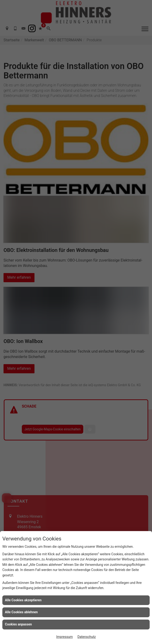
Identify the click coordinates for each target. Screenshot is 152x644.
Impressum (65, 637)
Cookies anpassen (18, 624)
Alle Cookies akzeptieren (23, 600)
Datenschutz (87, 637)
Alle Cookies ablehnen (21, 612)
